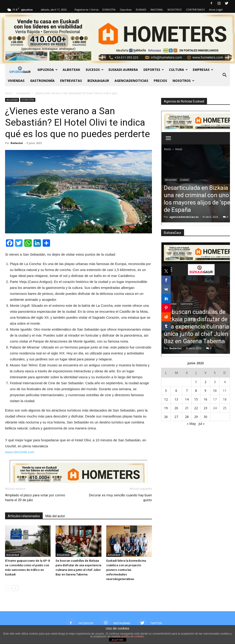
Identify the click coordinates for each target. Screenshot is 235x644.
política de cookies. (133, 636)
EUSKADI (141, 10)
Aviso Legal (216, 10)
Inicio (8, 93)
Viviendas (16, 81)
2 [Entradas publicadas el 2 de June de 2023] (205, 382)
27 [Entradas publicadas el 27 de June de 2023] (176, 417)
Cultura (178, 70)
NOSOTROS (175, 10)
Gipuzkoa (126, 10)
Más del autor (55, 516)
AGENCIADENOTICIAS (131, 81)
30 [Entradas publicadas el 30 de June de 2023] (205, 417)
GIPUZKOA (48, 70)
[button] (224, 75)
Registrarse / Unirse (87, 10)
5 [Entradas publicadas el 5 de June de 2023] (166, 391)
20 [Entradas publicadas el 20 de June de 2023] (176, 408)
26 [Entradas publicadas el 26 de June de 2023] (166, 417)
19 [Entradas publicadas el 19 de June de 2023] (166, 408)
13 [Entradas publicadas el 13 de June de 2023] (176, 399)
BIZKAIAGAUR (98, 81)
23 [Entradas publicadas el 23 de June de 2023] (205, 408)
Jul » (201, 424)
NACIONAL (157, 10)
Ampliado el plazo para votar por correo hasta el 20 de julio (35, 498)
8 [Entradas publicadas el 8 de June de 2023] (196, 391)
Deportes (154, 70)
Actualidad (12, 100)
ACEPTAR (117, 640)
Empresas (203, 70)
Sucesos (95, 70)
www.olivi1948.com (20, 452)
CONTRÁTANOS (195, 10)
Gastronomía (42, 81)
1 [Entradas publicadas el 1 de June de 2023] (196, 382)
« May (191, 424)
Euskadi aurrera (123, 70)
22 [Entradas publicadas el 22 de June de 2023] (196, 408)
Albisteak (71, 70)
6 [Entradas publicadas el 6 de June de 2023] (176, 391)
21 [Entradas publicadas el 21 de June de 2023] (187, 408)
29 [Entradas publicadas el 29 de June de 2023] (196, 417)
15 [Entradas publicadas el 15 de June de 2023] (196, 399)
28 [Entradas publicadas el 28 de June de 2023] (187, 417)
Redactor (17, 143)
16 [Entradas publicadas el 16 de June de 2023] (205, 399)
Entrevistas (71, 81)
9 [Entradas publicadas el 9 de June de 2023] (205, 391)
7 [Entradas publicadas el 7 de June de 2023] (187, 391)
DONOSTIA (109, 10)
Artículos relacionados (24, 516)
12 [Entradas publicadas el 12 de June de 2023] (166, 399)
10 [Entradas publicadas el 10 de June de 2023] (215, 391)
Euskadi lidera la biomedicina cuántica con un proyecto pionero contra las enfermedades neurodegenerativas (126, 570)
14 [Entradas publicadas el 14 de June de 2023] (187, 399)
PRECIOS (160, 81)
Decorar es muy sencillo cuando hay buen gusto (120, 498)
